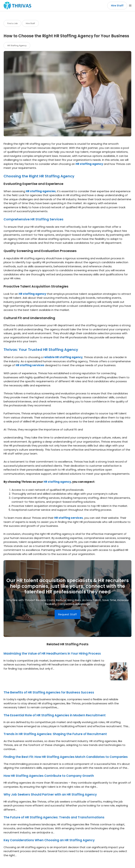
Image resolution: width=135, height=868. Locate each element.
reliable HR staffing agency (63, 357)
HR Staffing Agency (17, 46)
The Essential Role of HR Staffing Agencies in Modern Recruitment (55, 715)
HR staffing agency (89, 164)
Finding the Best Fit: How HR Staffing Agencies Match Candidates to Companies (66, 757)
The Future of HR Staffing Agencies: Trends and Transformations (54, 817)
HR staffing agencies (41, 191)
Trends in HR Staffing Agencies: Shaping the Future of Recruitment (55, 734)
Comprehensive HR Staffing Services (33, 219)
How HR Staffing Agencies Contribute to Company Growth (49, 776)
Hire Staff (117, 6)
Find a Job (12, 23)
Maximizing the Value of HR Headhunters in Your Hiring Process (52, 653)
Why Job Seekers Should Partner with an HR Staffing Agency (50, 794)
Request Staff (67, 614)
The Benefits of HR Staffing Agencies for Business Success (49, 692)
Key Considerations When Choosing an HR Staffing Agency (49, 840)
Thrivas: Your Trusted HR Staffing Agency (41, 350)
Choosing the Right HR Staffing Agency (39, 176)
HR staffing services (30, 365)
